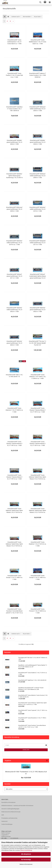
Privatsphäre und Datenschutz (9, 818)
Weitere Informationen (26, 864)
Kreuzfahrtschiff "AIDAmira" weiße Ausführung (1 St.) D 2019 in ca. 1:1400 (14, 243)
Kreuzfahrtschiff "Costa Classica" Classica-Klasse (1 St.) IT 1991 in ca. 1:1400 (38, 410)
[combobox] (16, 17)
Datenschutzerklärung (26, 850)
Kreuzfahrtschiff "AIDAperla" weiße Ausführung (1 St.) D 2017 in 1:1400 (38, 243)
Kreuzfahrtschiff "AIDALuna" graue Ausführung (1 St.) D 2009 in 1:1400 (14, 209)
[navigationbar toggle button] (50, 2)
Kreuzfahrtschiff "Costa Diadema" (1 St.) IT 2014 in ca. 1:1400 (38, 544)
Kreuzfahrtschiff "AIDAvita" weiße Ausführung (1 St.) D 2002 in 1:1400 (14, 310)
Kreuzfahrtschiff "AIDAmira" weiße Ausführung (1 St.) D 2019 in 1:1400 (38, 209)
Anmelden (26, 750)
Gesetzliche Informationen (8, 802)
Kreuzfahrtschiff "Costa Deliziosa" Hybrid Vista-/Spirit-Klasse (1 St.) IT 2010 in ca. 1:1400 (38, 477)
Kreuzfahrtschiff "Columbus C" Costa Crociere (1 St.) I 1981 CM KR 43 (14, 109)
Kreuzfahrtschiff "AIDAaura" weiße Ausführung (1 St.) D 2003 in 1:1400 (38, 109)
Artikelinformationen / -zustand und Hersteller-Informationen (17, 806)
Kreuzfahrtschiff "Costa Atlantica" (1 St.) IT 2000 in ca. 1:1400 (14, 410)
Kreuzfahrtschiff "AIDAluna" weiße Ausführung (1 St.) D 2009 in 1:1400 (38, 176)
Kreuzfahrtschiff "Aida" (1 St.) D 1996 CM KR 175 (14, 376)
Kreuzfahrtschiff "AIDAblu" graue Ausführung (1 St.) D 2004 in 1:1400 (14, 142)
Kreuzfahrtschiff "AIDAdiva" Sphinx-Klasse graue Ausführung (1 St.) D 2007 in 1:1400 (14, 176)
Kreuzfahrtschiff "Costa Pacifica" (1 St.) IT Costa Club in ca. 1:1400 (14, 75)
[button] (5, 17)
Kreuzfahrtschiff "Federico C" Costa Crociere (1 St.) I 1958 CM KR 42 (38, 75)
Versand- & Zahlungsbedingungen (10, 809)
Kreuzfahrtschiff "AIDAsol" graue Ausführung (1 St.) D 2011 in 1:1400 (14, 276)
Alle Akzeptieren (26, 854)
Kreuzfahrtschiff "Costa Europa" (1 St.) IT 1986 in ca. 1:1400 (14, 577)
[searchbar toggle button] (40, 2)
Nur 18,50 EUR (26, 778)
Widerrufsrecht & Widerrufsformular (11, 812)
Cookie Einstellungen (7, 824)
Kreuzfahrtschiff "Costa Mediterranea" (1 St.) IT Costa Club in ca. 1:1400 (38, 42)
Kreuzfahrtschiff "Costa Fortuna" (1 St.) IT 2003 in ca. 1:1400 (38, 611)
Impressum (4, 821)
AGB (3, 815)
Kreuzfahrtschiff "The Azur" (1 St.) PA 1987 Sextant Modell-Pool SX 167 (38, 343)
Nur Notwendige (26, 860)
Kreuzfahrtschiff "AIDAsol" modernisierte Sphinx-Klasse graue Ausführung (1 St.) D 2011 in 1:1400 (38, 276)
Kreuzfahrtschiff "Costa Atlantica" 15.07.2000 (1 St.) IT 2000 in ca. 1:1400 (38, 377)
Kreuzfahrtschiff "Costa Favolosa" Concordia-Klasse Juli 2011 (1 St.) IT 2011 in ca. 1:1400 (14, 611)
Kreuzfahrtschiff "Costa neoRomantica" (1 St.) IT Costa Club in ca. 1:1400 (14, 42)
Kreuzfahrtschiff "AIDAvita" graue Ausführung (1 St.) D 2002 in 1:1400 (38, 310)
